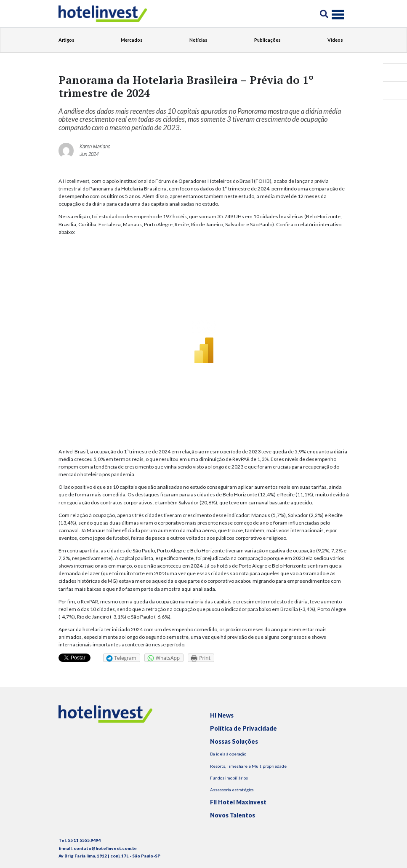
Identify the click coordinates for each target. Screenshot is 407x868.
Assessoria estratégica (232, 790)
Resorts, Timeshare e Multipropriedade (248, 766)
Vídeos (335, 40)
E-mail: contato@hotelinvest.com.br (98, 848)
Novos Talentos (233, 815)
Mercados (132, 40)
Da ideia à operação (228, 754)
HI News (222, 715)
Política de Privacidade (243, 728)
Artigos (67, 40)
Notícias (198, 40)
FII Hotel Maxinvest (238, 802)
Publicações (267, 40)
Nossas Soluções (234, 741)
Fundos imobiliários (229, 778)
